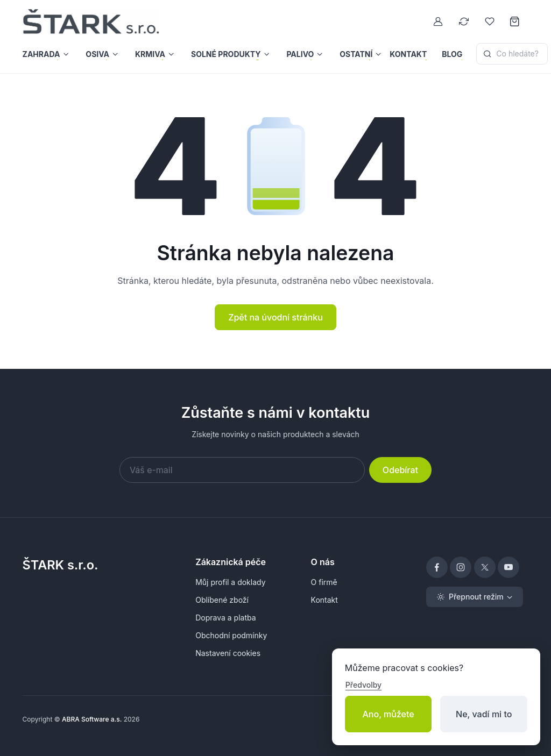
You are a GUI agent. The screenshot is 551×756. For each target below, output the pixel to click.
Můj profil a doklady (230, 582)
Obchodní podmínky (231, 635)
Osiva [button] (97, 54)
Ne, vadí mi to (484, 714)
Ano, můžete (388, 714)
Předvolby (363, 685)
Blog (452, 54)
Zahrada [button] (41, 54)
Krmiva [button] (150, 54)
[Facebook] (437, 567)
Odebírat (400, 470)
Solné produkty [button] (226, 54)
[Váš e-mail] (242, 470)
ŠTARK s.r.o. (61, 565)
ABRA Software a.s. (92, 719)
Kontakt (408, 54)
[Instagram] (461, 567)
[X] (485, 567)
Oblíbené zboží (222, 600)
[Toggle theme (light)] (475, 597)
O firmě (324, 582)
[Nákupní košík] (515, 22)
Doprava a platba (225, 618)
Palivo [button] (300, 54)
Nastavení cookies (228, 653)
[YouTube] (508, 567)
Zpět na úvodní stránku (275, 317)
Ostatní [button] (356, 54)
